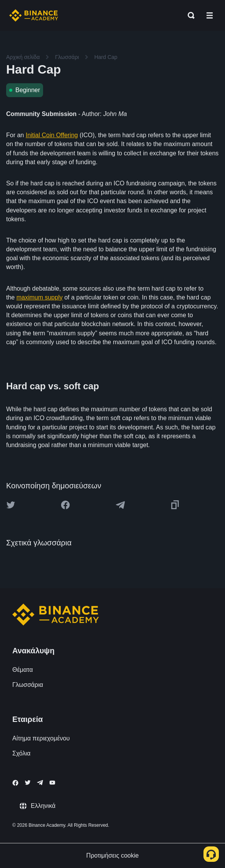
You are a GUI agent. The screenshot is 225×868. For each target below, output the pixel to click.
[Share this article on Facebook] (65, 505)
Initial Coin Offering (52, 135)
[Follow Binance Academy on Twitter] (28, 782)
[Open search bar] (189, 15)
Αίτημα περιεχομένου (41, 738)
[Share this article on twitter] (11, 505)
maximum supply (40, 297)
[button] (210, 15)
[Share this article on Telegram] (120, 505)
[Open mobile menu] (210, 15)
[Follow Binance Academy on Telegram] (40, 782)
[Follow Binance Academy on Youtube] (52, 783)
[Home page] (34, 15)
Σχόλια (21, 753)
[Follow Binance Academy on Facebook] (15, 783)
